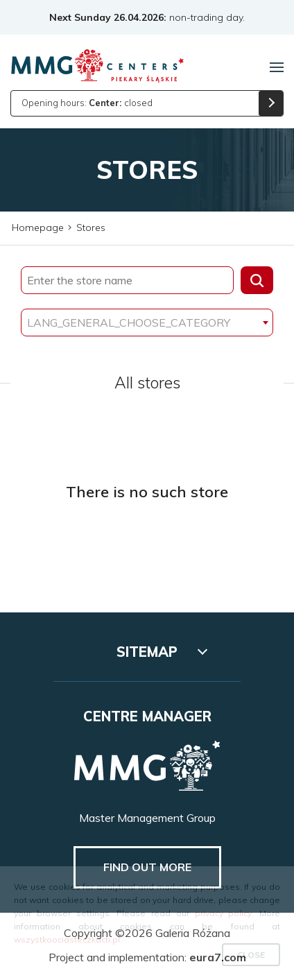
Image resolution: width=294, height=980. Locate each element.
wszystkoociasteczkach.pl (67, 939)
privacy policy (224, 913)
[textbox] (147, 323)
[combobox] (147, 323)
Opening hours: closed (87, 103)
